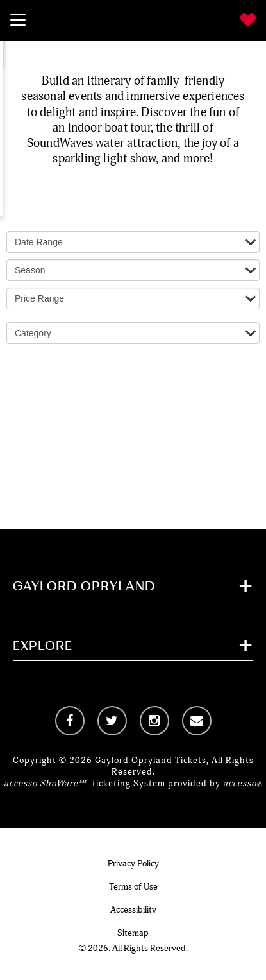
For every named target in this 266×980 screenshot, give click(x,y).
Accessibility (133, 910)
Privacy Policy (133, 864)
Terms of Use (133, 887)
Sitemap (133, 933)
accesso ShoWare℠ (45, 783)
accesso (243, 783)
